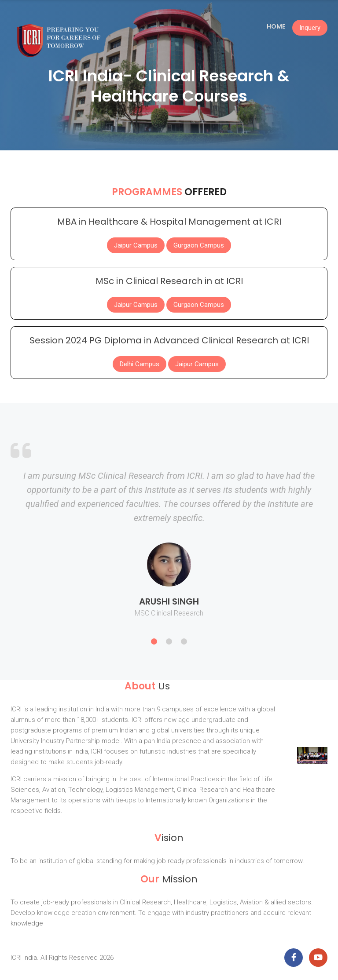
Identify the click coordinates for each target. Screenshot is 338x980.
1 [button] (154, 641)
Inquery (310, 28)
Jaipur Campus (136, 245)
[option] (169, 552)
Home (276, 26)
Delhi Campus (140, 364)
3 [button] (184, 641)
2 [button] (169, 641)
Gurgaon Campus (199, 245)
